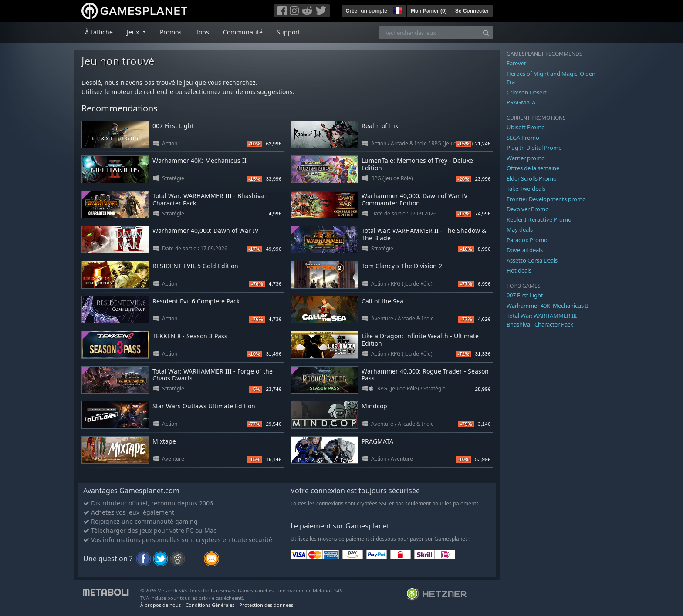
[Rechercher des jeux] (429, 32)
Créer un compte (367, 11)
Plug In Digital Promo (534, 148)
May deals (520, 229)
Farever (516, 63)
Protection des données (266, 605)
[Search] (486, 32)
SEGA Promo (523, 138)
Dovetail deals (525, 250)
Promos (171, 32)
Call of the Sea (382, 301)
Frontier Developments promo (546, 199)
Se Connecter (472, 11)
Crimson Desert (527, 92)
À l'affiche (99, 32)
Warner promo (526, 158)
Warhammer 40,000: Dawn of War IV (205, 231)
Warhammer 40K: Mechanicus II (199, 160)
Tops (202, 32)
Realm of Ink (380, 126)
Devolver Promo (528, 209)
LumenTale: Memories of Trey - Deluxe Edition (417, 164)
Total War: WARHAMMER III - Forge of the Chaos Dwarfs (213, 375)
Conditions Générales (210, 605)
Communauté (243, 32)
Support (288, 32)
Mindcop (374, 406)
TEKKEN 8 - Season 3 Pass (190, 336)
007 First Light (173, 126)
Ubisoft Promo (526, 127)
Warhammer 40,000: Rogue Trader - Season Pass (425, 375)
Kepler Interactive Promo (539, 219)
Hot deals (519, 270)
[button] (397, 10)
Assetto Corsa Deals (532, 260)
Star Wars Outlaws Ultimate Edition (204, 406)
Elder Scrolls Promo (532, 178)
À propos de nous (161, 605)
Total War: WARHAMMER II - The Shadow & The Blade (424, 234)
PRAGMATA (377, 441)
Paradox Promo (527, 240)
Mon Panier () (429, 11)
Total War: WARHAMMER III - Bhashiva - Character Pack (210, 199)
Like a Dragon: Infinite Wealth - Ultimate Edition (420, 340)
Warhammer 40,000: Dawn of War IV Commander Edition (414, 199)
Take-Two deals (526, 189)
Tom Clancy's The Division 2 (402, 266)
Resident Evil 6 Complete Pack (196, 301)
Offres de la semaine (533, 168)
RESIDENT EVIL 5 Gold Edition (195, 266)
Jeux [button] (134, 32)
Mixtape (164, 441)
